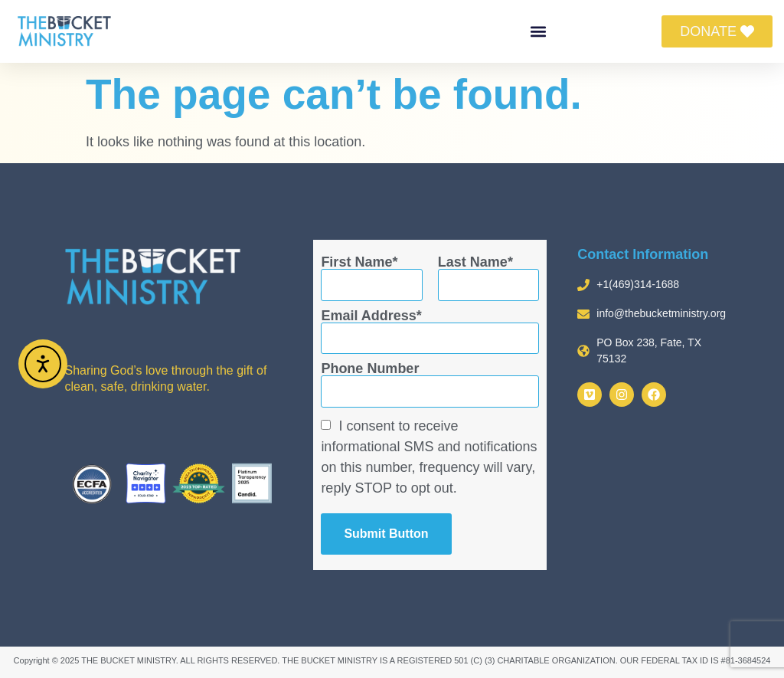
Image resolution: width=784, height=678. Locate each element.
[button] (539, 32)
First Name (356, 262)
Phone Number (370, 368)
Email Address (368, 316)
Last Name (473, 262)
